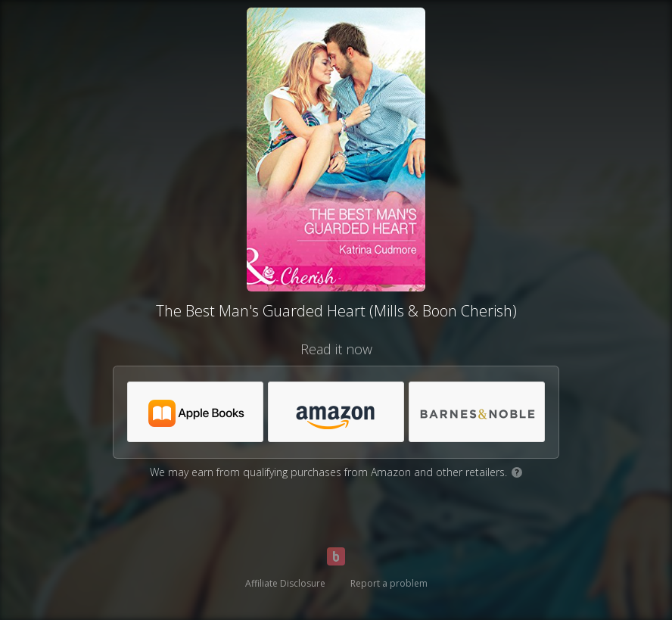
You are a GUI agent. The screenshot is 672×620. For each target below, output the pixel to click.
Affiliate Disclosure (285, 583)
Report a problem (389, 583)
